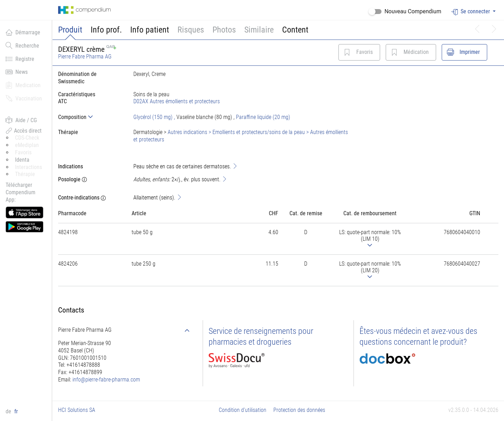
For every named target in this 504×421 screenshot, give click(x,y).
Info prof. (106, 30)
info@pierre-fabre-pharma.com (106, 380)
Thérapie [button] (25, 174)
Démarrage (23, 32)
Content (295, 30)
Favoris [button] (23, 152)
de (9, 411)
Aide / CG (21, 120)
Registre (20, 59)
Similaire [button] (259, 30)
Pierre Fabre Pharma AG (85, 57)
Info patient (150, 30)
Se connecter (471, 12)
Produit (70, 30)
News (17, 72)
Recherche (22, 45)
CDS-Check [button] (27, 138)
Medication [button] (23, 85)
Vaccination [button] (24, 98)
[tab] (90, 117)
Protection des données (299, 410)
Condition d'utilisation (243, 410)
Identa (22, 160)
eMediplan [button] (27, 145)
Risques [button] (191, 30)
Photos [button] (224, 30)
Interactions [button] (29, 167)
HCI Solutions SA (77, 410)
